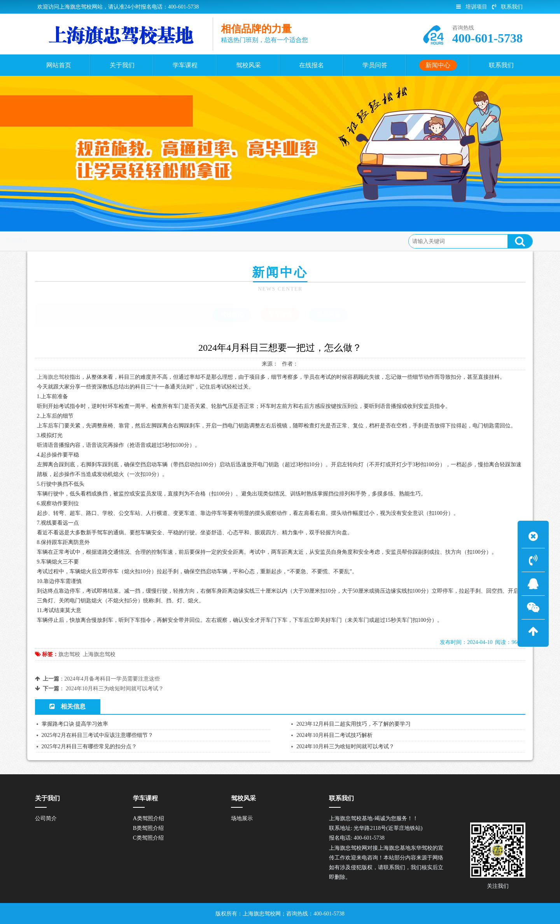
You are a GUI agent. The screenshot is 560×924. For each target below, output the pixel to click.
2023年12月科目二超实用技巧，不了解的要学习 (353, 724)
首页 (66, 241)
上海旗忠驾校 (53, 377)
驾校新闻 (232, 315)
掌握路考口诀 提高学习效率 (75, 724)
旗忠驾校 (69, 654)
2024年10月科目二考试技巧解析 (334, 735)
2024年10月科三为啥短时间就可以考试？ (115, 689)
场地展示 (242, 818)
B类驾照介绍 (148, 828)
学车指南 (123, 241)
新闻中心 (92, 241)
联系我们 (507, 7)
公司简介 (46, 818)
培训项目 (472, 7)
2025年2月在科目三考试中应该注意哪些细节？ (97, 735)
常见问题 (328, 315)
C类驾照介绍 (148, 838)
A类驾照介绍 (149, 818)
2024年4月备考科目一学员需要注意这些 (112, 679)
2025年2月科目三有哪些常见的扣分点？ (89, 746)
